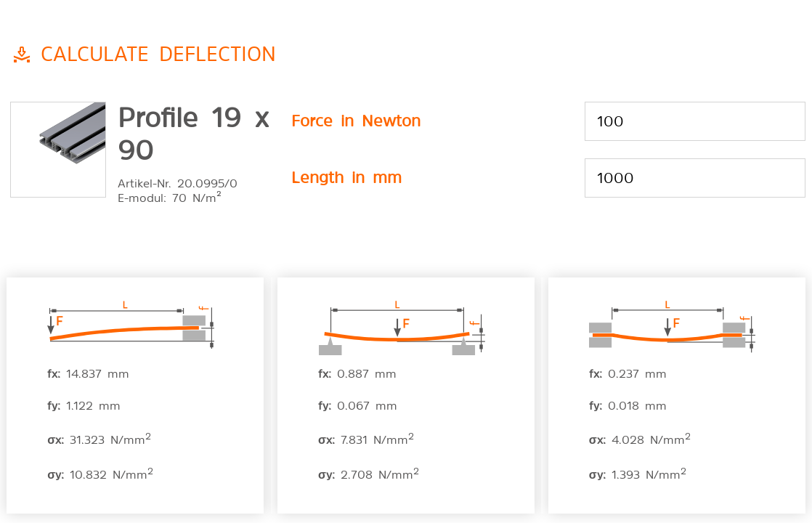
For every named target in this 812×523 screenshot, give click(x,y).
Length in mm (346, 176)
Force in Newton (356, 119)
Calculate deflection (158, 52)
